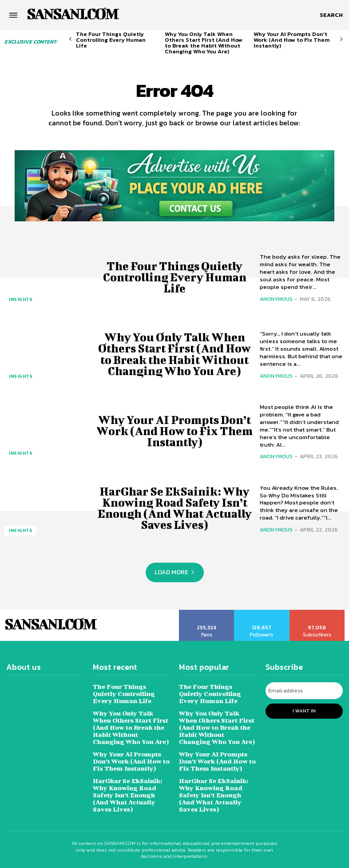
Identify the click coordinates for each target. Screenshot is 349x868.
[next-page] (341, 39)
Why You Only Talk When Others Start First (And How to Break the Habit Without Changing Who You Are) (204, 43)
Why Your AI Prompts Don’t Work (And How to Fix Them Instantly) (291, 40)
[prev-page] (70, 39)
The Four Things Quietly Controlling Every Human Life (111, 40)
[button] (331, 15)
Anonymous (276, 299)
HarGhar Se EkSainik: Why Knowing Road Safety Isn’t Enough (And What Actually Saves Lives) (175, 508)
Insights (21, 299)
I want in (304, 711)
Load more (175, 572)
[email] (304, 691)
